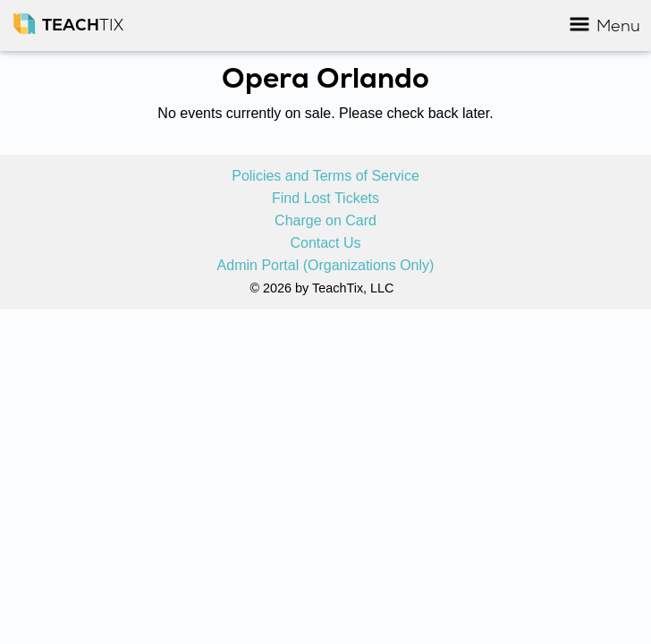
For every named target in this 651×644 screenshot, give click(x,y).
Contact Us (325, 243)
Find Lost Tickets (325, 199)
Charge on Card (325, 221)
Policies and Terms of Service (325, 176)
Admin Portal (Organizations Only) (326, 266)
